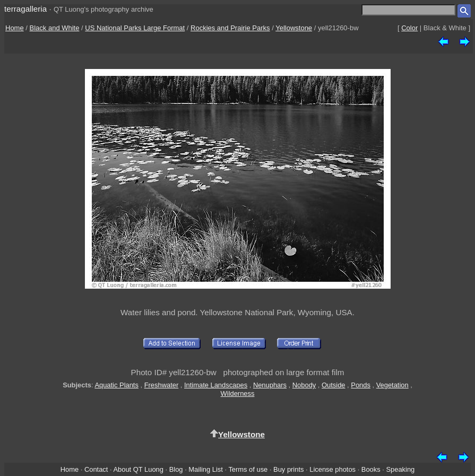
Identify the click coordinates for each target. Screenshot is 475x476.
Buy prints (288, 469)
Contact (96, 469)
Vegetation (392, 385)
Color (409, 28)
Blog (176, 469)
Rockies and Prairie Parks (230, 28)
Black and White (55, 28)
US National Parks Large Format (135, 28)
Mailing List (206, 469)
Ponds (361, 385)
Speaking (400, 469)
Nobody (304, 385)
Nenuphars (270, 385)
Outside (333, 385)
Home (15, 28)
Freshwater (162, 385)
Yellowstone (294, 28)
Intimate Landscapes (216, 385)
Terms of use (248, 469)
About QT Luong (138, 469)
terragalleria (25, 9)
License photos (333, 469)
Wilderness (238, 393)
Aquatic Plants (116, 385)
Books (371, 469)
